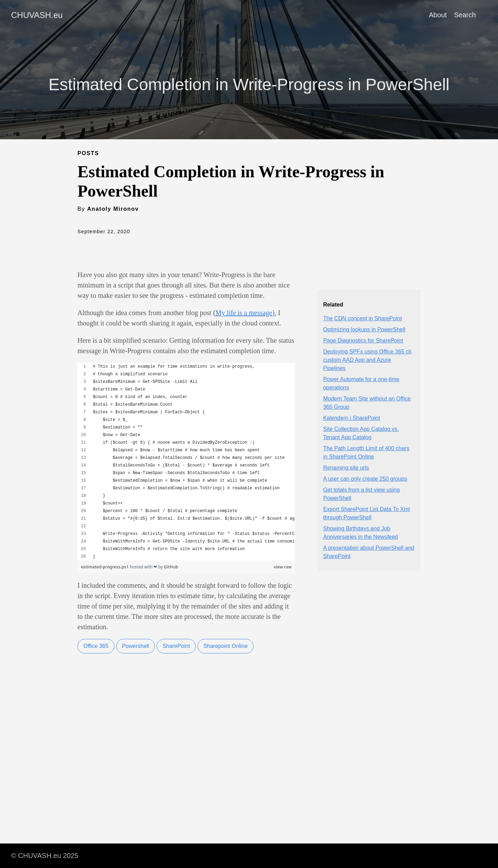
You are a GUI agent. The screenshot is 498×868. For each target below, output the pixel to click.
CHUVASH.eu (37, 15)
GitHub (171, 567)
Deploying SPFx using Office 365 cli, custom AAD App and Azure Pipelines (368, 360)
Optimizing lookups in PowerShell (364, 329)
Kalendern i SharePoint (352, 418)
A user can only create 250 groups (365, 479)
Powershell (136, 646)
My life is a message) (245, 313)
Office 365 (96, 646)
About (438, 15)
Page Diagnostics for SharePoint (363, 341)
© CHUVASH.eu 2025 (45, 856)
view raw (283, 567)
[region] (186, 462)
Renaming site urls (346, 468)
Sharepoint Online (225, 646)
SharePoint (176, 646)
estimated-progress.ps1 (105, 567)
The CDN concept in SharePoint (362, 318)
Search (465, 15)
